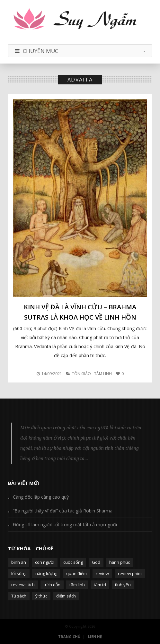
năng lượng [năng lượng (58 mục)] (46, 573)
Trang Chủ (69, 636)
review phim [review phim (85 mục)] (130, 573)
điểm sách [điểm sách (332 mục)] (66, 596)
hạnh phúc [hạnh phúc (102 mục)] (120, 562)
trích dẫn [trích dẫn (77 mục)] (52, 585)
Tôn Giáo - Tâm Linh (92, 374)
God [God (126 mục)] (96, 562)
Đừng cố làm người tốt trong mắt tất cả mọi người (65, 524)
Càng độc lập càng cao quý (41, 497)
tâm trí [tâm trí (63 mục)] (100, 585)
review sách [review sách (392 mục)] (23, 585)
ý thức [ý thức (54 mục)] (41, 596)
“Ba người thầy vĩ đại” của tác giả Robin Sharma (63, 511)
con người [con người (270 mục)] (45, 562)
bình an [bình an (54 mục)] (19, 562)
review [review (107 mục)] (102, 573)
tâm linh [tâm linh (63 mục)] (77, 585)
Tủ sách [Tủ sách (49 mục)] (19, 596)
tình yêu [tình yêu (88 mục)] (123, 585)
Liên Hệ (95, 636)
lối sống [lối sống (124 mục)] (19, 573)
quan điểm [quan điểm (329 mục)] (76, 573)
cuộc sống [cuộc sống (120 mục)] (73, 562)
